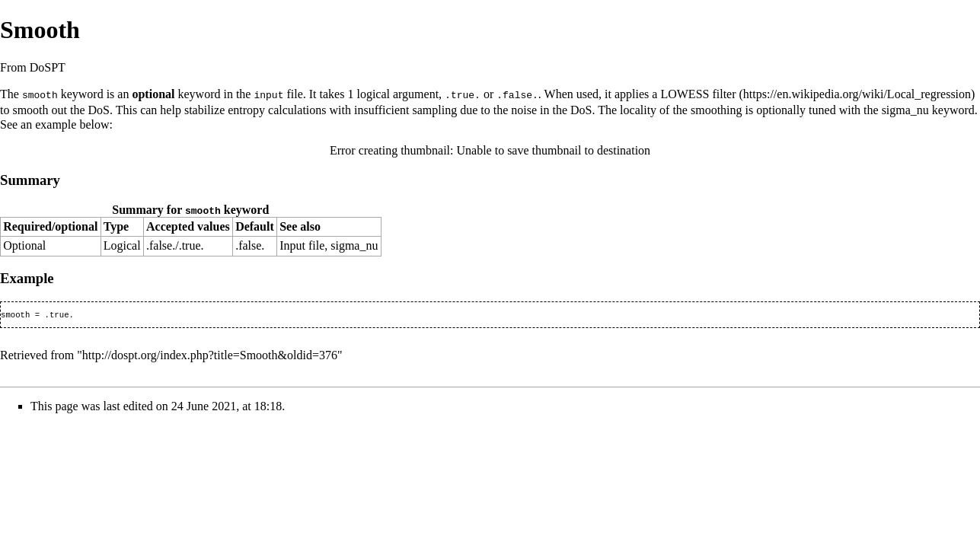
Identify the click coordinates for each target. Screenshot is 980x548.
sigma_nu (905, 109)
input (268, 94)
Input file (302, 245)
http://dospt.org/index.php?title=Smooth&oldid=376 (210, 356)
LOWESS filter (698, 94)
